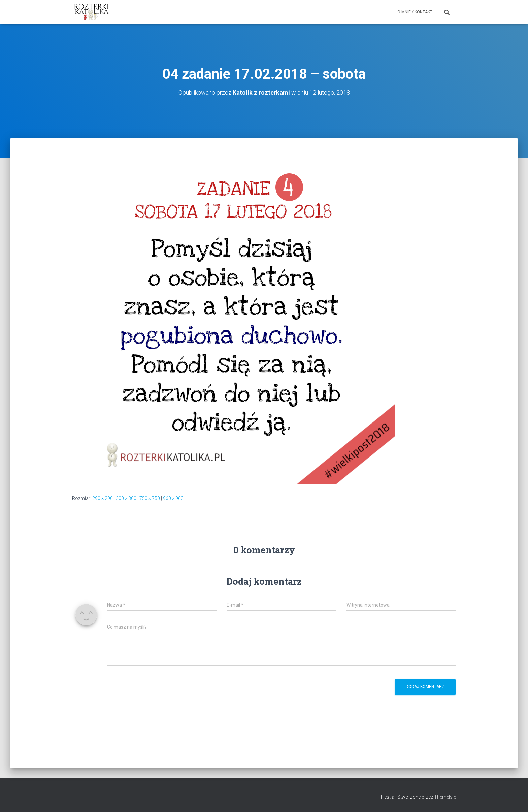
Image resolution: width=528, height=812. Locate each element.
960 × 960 (173, 498)
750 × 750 (150, 498)
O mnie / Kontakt (415, 12)
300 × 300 (126, 498)
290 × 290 (103, 498)
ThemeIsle (445, 797)
